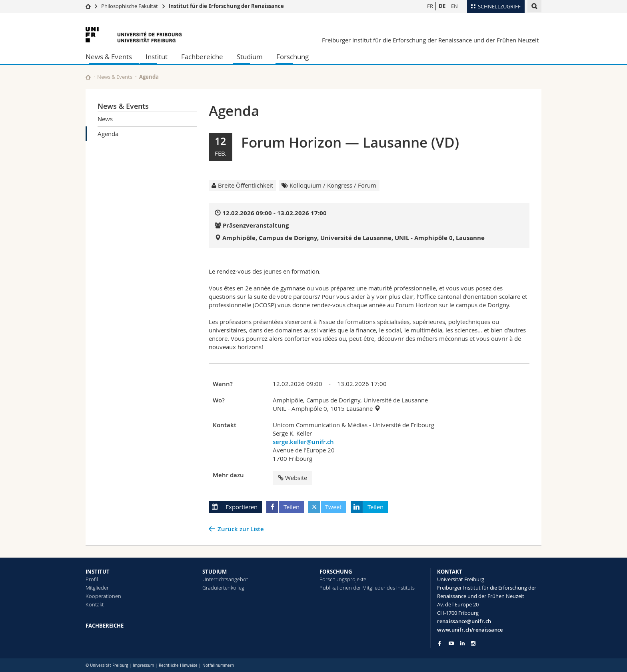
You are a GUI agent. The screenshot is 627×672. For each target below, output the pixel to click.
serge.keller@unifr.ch (303, 442)
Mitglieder (97, 588)
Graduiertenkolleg (223, 588)
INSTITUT (98, 572)
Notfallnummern (218, 665)
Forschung (293, 57)
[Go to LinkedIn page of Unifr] (462, 643)
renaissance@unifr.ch (464, 621)
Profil (92, 579)
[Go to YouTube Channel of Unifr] (451, 643)
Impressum (143, 665)
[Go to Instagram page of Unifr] (473, 643)
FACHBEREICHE (105, 626)
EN (454, 6)
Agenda (108, 134)
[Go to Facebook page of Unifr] (440, 643)
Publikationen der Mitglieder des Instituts (367, 588)
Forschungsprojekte (343, 579)
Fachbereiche (202, 57)
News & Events (109, 57)
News (105, 119)
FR (430, 6)
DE (442, 6)
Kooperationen (103, 596)
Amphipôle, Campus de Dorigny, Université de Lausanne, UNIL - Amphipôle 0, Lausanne (353, 238)
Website (293, 478)
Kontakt (95, 604)
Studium (250, 57)
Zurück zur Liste (241, 529)
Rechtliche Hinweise (178, 665)
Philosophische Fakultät (130, 6)
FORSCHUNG (336, 572)
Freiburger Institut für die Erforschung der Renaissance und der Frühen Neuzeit (430, 40)
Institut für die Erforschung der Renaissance (226, 6)
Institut (157, 57)
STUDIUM (215, 572)
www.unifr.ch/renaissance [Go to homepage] (470, 630)
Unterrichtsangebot (225, 579)
